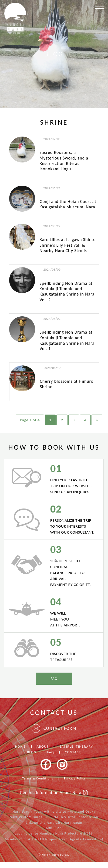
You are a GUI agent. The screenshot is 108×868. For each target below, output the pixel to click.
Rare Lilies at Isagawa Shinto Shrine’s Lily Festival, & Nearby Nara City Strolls (67, 245)
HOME (21, 746)
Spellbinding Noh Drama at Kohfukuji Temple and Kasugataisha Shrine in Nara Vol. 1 (67, 340)
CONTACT (73, 752)
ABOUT (43, 746)
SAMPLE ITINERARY (76, 746)
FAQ (54, 679)
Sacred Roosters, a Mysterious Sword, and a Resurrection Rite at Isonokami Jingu (64, 161)
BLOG (32, 752)
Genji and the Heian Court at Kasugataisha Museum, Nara (68, 204)
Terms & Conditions (38, 778)
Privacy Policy (75, 778)
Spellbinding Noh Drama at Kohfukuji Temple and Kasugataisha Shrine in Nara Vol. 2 (67, 291)
